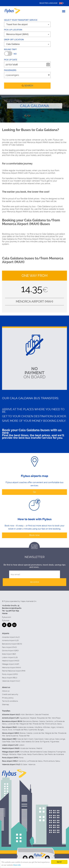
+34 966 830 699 (12, 611)
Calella (42, 721)
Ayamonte (33, 730)
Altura (5, 730)
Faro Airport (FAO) (9, 647)
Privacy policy (8, 698)
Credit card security (10, 694)
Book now (34, 535)
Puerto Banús (38, 754)
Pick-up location (13, 30)
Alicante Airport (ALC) (11, 637)
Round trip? (10, 49)
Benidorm (30, 714)
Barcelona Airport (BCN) (12, 644)
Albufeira (38, 727)
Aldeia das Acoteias (26, 727)
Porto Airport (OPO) (10, 674)
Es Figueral (45, 742)
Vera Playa (56, 718)
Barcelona (27, 721)
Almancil (60, 727)
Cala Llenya (49, 739)
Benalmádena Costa (38, 752)
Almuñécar (25, 752)
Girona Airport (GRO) (10, 651)
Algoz (53, 727)
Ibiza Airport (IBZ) (9, 654)
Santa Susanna (12, 736)
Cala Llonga (60, 739)
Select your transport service (21, 20)
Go (34, 492)
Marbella (13, 754)
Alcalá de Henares (28, 748)
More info (17, 865)
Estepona (52, 752)
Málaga (5, 754)
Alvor (10, 730)
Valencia (32, 764)
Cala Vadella (26, 742)
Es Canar (36, 742)
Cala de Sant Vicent (25, 739)
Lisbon (22, 745)
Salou (60, 724)
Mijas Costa (22, 754)
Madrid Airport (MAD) (11, 661)
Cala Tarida (16, 742)
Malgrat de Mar (26, 724)
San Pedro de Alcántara (54, 754)
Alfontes (46, 727)
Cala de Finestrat (42, 714)
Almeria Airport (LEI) (10, 640)
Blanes (35, 721)
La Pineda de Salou (35, 761)
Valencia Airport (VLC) (11, 681)
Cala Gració (39, 739)
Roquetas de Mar (44, 718)
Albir (23, 714)
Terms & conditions (10, 701)
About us (6, 691)
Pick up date (11, 60)
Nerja (29, 754)
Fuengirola (61, 752)
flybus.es (6, 620)
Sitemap (5, 704)
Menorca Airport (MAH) (11, 668)
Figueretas (55, 742)
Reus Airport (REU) (10, 678)
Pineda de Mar (39, 724)
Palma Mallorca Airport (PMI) (14, 671)
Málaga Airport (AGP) (11, 664)
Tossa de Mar (24, 736)
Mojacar (33, 718)
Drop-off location (14, 40)
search (27, 86)
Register (34, 582)
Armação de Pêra (20, 730)
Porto (21, 758)
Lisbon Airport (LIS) (10, 657)
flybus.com (7, 617)
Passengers (10, 70)
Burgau (41, 730)
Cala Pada (6, 742)
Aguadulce (24, 718)
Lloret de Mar (13, 724)
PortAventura (51, 724)
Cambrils (49, 721)
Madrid (39, 748)
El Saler (24, 764)
